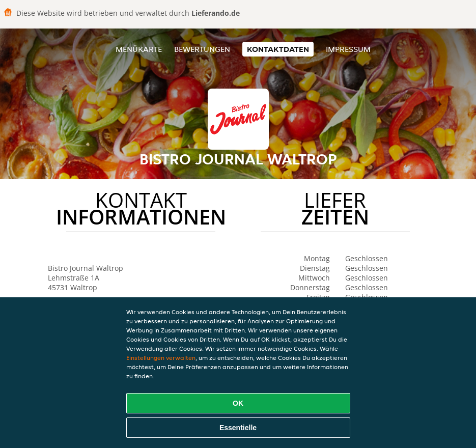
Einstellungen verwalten (161, 358)
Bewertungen (202, 49)
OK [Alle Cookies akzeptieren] (238, 403)
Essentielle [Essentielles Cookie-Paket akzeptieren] (238, 428)
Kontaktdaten (278, 49)
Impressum (348, 49)
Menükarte (139, 49)
